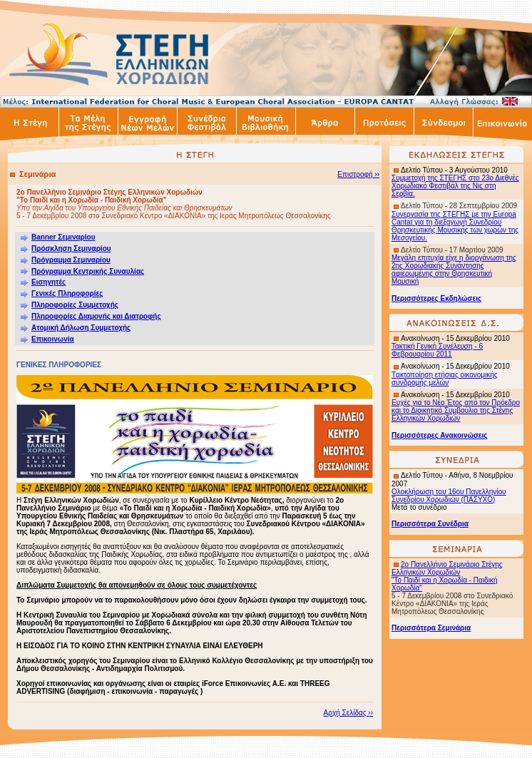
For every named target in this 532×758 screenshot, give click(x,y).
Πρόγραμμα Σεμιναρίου (71, 260)
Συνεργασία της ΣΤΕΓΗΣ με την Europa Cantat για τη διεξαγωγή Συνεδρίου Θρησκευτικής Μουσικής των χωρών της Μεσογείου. (455, 226)
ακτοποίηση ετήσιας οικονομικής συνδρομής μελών (445, 379)
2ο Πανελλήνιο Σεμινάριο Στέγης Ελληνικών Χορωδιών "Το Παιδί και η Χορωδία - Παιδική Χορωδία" (447, 576)
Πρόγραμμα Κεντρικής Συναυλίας (88, 271)
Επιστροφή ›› (358, 174)
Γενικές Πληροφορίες (62, 293)
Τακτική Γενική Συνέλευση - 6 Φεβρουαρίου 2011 (437, 350)
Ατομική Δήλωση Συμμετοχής (81, 328)
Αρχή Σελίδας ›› (348, 713)
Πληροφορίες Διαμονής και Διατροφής (96, 316)
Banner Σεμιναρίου (63, 237)
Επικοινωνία (53, 339)
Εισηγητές (48, 282)
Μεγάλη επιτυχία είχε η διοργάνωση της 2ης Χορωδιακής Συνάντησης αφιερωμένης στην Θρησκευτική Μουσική (454, 270)
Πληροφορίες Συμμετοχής (75, 305)
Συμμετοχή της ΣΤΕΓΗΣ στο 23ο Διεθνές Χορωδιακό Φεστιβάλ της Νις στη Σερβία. (455, 186)
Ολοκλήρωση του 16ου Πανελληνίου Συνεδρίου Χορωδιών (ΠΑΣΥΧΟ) (449, 496)
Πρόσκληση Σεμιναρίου (71, 249)
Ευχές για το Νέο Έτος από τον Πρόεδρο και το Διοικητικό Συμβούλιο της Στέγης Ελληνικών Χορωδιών (456, 410)
